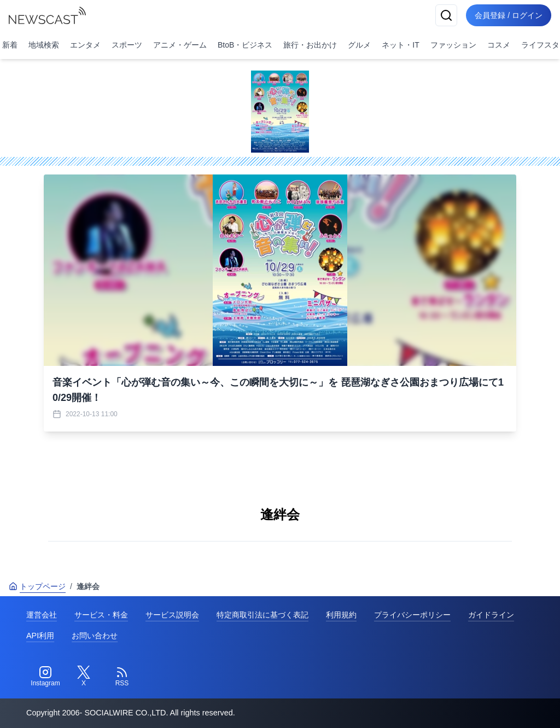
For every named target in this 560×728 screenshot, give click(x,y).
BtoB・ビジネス (245, 45)
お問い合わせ (95, 636)
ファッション (453, 45)
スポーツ (127, 45)
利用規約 (341, 615)
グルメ (359, 45)
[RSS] (122, 677)
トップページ (37, 586)
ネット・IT (400, 45)
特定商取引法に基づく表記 (262, 615)
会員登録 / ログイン (509, 15)
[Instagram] (45, 677)
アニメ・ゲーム (180, 45)
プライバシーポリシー (412, 615)
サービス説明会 (172, 615)
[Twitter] (84, 677)
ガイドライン (491, 615)
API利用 (40, 636)
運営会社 (42, 615)
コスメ (499, 45)
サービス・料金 (101, 615)
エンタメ (85, 45)
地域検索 (44, 45)
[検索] (446, 15)
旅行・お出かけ (310, 45)
